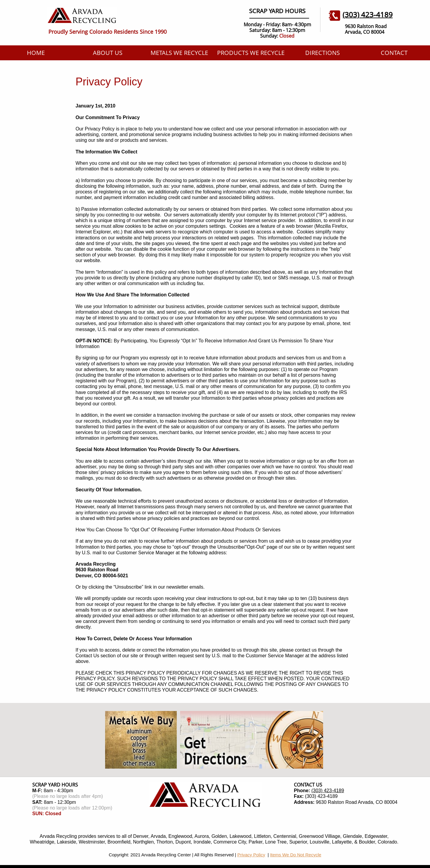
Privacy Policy (251, 855)
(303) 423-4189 (328, 791)
